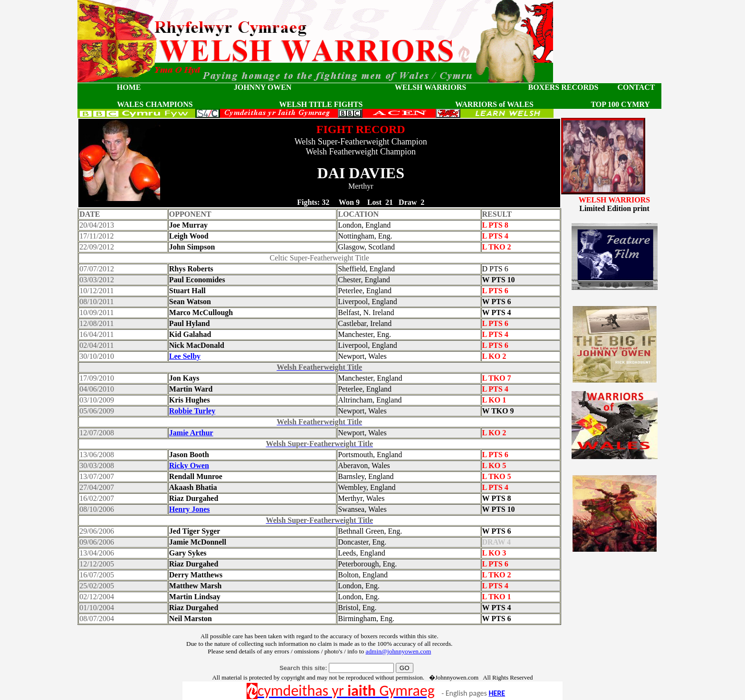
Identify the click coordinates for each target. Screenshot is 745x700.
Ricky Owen (189, 465)
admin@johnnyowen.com (398, 651)
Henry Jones (190, 509)
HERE (497, 693)
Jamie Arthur (191, 433)
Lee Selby (185, 356)
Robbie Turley (192, 411)
